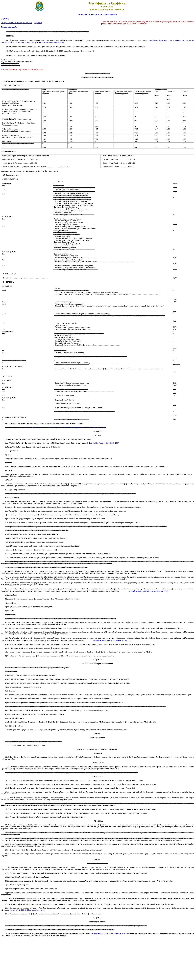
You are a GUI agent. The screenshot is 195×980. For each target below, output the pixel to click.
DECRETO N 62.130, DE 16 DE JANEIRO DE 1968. (97, 14)
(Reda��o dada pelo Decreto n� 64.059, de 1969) (149, 591)
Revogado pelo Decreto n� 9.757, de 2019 (17, 23)
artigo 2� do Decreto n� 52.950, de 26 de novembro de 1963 (82, 427)
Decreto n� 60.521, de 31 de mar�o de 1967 (108, 933)
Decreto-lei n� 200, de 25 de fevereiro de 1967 (27, 910)
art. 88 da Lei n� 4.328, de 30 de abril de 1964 (39, 427)
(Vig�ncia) (5, 19)
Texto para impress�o (9, 27)
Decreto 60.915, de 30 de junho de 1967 (104, 443)
